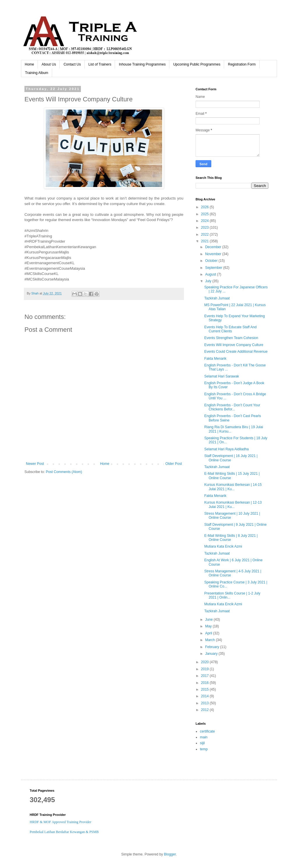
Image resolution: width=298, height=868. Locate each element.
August (211, 274)
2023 (205, 227)
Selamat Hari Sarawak (222, 376)
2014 (205, 696)
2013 (205, 703)
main (204, 737)
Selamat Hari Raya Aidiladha (227, 449)
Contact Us (72, 64)
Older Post (174, 464)
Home (29, 64)
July (209, 281)
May (209, 626)
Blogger (170, 854)
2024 (205, 221)
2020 (205, 662)
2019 (205, 669)
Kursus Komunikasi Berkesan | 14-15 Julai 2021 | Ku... (233, 487)
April (209, 633)
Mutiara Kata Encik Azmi (223, 546)
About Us (49, 64)
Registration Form (242, 64)
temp (204, 749)
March (211, 640)
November (214, 254)
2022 (205, 234)
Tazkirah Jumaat (217, 298)
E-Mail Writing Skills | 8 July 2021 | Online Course (231, 538)
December (214, 247)
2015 (205, 689)
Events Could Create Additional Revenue (236, 352)
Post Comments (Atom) (64, 472)
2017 (205, 676)
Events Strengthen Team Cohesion (231, 338)
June (209, 620)
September (214, 268)
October (212, 261)
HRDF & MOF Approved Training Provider (61, 822)
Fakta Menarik (215, 359)
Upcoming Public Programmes (197, 64)
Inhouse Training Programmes (142, 64)
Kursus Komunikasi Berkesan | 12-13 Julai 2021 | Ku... (233, 504)
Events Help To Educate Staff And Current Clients (230, 329)
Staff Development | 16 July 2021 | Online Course (231, 458)
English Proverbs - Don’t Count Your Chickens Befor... (232, 407)
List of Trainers (100, 64)
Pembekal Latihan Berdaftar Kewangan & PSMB (64, 832)
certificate (207, 731)
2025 (205, 214)
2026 (205, 207)
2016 (205, 683)
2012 (205, 710)
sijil (202, 743)
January (212, 654)
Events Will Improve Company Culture (234, 345)
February (213, 647)
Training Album (37, 73)
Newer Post (35, 464)
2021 (205, 241)
